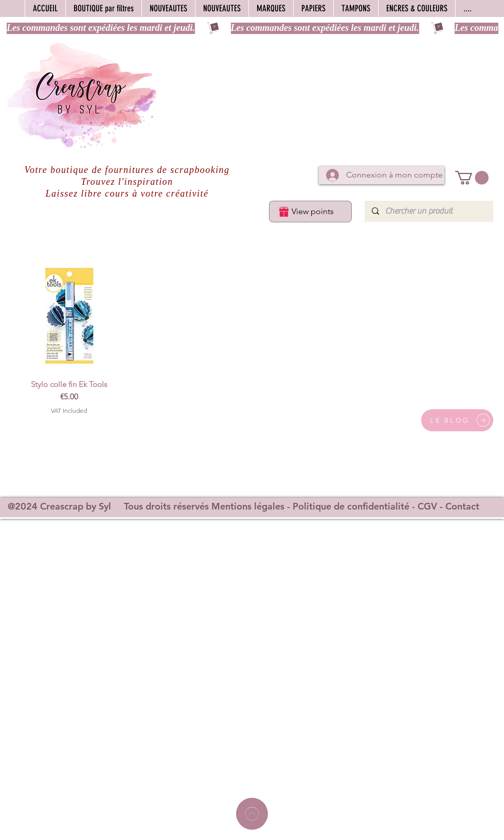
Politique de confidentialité (351, 506)
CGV (427, 506)
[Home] (252, 814)
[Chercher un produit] (428, 211)
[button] (472, 178)
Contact (462, 506)
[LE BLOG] (457, 420)
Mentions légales (248, 506)
